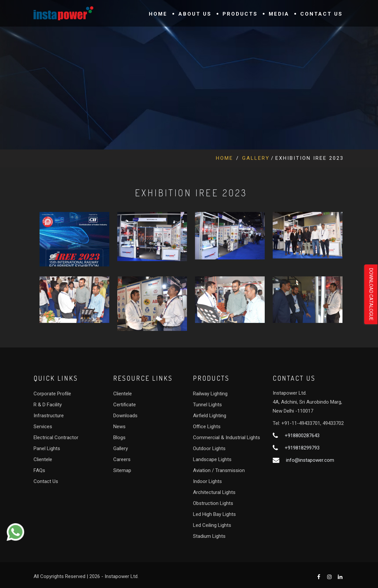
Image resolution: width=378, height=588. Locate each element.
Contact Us (322, 14)
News (119, 427)
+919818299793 (302, 448)
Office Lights (207, 427)
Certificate (125, 405)
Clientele (43, 459)
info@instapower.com (310, 460)
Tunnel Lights (207, 405)
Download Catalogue (371, 294)
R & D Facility (48, 405)
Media (279, 14)
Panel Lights (47, 448)
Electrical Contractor (56, 438)
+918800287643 (302, 436)
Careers (122, 459)
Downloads (125, 416)
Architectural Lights (214, 492)
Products (240, 14)
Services (43, 427)
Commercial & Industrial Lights (227, 438)
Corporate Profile (52, 394)
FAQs (39, 470)
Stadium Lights (209, 536)
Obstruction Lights (213, 503)
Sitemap (122, 470)
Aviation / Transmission (219, 470)
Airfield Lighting (210, 416)
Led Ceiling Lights (212, 525)
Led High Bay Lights (214, 514)
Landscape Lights (212, 459)
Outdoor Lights (209, 448)
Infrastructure (49, 416)
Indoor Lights (207, 481)
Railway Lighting (210, 394)
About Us (195, 14)
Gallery (256, 158)
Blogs (119, 438)
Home (158, 14)
